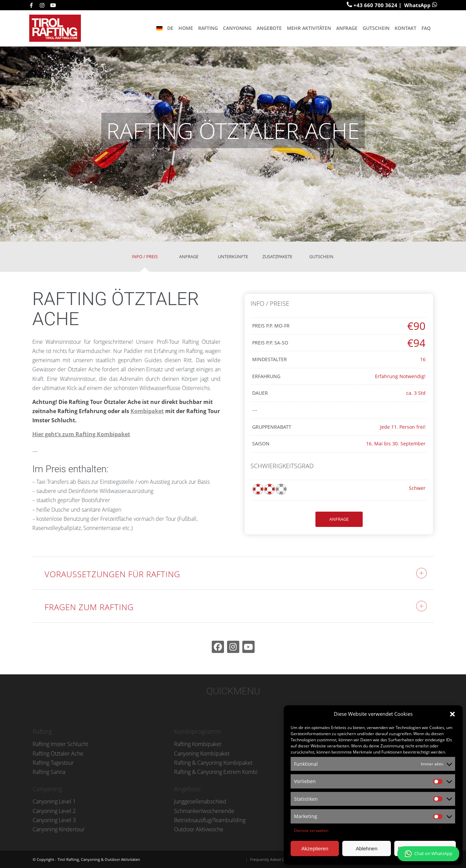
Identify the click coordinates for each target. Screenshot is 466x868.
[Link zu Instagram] (42, 5)
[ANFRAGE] (339, 519)
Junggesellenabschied (200, 801)
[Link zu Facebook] (31, 5)
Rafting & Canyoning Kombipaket (213, 763)
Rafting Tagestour (53, 763)
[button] (452, 714)
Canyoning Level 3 (54, 820)
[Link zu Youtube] (53, 5)
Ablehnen (367, 848)
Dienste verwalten (311, 830)
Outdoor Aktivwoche (199, 829)
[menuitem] (164, 28)
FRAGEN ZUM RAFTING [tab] (236, 607)
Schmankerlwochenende (204, 811)
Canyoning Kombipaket (202, 754)
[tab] (145, 259)
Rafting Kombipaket (198, 744)
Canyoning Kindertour (59, 829)
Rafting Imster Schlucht (60, 744)
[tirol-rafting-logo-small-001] (57, 28)
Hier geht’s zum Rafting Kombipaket (81, 434)
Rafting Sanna (49, 772)
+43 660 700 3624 (375, 5)
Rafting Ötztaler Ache (58, 754)
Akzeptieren (315, 848)
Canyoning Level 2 (54, 811)
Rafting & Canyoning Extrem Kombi (216, 772)
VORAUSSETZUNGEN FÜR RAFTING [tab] (236, 574)
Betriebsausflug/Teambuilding (210, 820)
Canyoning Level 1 (54, 801)
